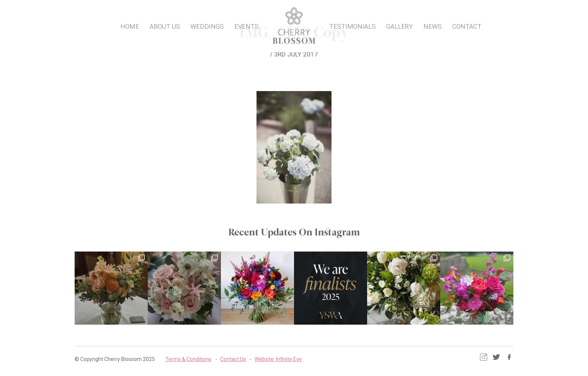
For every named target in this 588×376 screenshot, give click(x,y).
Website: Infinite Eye (278, 359)
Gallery (400, 25)
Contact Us (233, 359)
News (433, 25)
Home (130, 25)
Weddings (207, 25)
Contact (467, 25)
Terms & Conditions (188, 359)
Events (247, 25)
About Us (165, 25)
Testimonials (352, 25)
